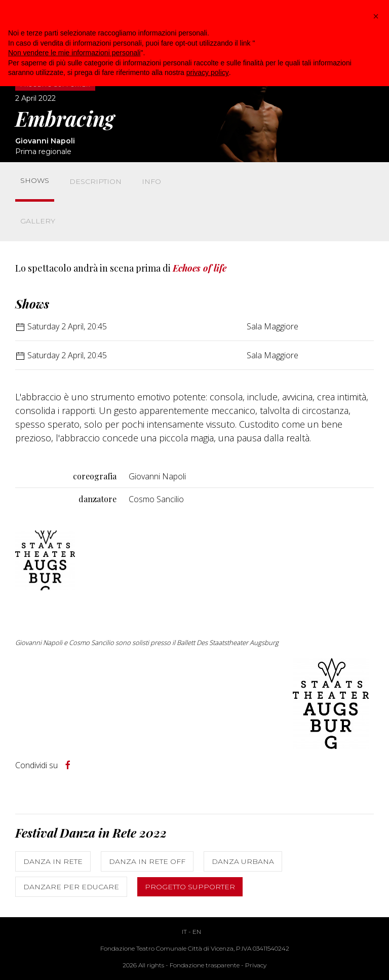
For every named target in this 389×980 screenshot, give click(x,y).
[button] (376, 16)
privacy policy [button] (208, 72)
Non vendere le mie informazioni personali (74, 53)
